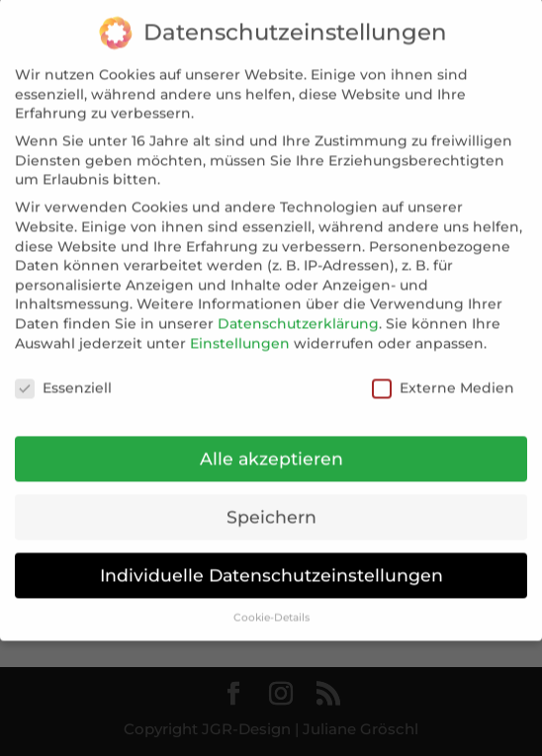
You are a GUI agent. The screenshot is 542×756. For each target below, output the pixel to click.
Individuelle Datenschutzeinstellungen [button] (271, 561)
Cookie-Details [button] (271, 603)
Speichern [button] (271, 503)
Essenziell (63, 375)
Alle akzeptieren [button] (271, 444)
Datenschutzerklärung (298, 309)
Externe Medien (443, 375)
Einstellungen (240, 329)
